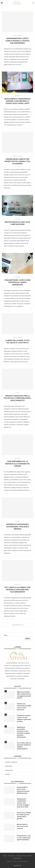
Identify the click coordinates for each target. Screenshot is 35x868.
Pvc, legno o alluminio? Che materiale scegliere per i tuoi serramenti (18, 590)
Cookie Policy (18, 858)
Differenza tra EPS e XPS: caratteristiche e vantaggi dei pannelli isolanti (24, 695)
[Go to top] (17, 866)
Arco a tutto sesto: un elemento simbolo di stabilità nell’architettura (24, 746)
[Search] (33, 3)
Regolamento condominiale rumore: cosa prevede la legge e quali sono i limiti (18, 101)
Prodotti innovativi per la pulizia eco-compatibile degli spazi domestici (17, 398)
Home (5, 856)
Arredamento (9, 770)
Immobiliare (9, 766)
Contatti (19, 856)
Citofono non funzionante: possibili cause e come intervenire (24, 707)
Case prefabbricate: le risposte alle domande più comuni (18, 464)
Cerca (6, 635)
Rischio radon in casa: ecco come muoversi (22, 826)
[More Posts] (17, 625)
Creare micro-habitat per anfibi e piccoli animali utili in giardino (18, 161)
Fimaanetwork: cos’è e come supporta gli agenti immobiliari (17, 282)
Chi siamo (11, 856)
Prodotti (8, 774)
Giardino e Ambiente (11, 762)
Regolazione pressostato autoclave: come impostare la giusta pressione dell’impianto (23, 732)
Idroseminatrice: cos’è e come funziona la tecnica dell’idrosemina (17, 41)
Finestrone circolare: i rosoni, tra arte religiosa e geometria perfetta (24, 718)
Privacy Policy (27, 856)
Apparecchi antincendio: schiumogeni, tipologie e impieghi (17, 527)
